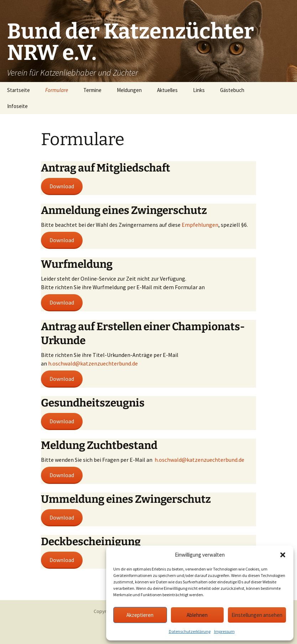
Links (199, 90)
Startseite (19, 90)
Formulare (57, 90)
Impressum (224, 631)
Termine (92, 90)
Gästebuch (232, 90)
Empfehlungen (200, 225)
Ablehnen (197, 615)
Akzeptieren (140, 615)
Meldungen (129, 90)
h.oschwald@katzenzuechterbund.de (93, 363)
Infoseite (17, 106)
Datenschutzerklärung (190, 631)
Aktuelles (167, 90)
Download (62, 186)
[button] (283, 555)
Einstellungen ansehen (257, 615)
